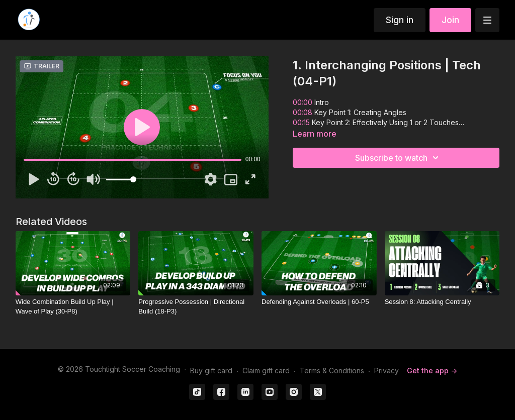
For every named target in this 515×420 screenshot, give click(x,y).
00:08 (303, 112)
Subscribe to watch (398, 158)
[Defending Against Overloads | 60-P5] (319, 302)
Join (450, 20)
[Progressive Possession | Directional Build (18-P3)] (196, 307)
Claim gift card (266, 371)
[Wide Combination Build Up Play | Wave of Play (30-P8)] (73, 307)
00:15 (302, 122)
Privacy (387, 371)
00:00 (303, 102)
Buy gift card (211, 371)
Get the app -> (432, 371)
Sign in (400, 20)
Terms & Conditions (332, 371)
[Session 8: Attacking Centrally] (442, 302)
